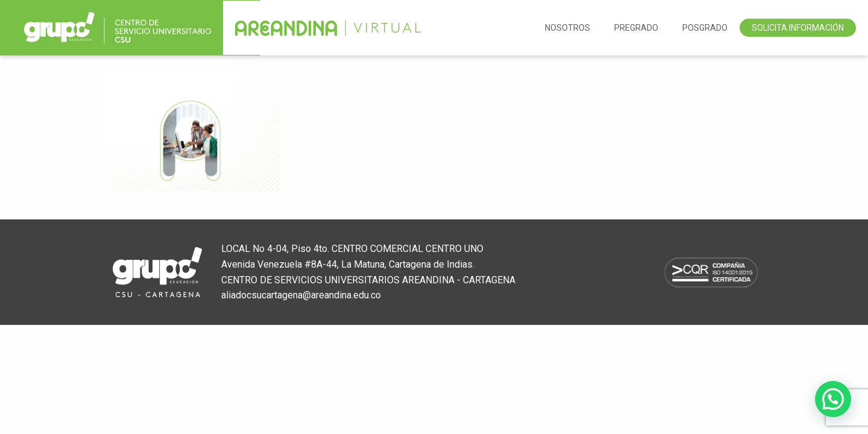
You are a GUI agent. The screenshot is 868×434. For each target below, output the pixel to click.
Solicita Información (798, 28)
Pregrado (636, 28)
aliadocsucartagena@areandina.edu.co (301, 295)
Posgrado (705, 28)
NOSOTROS (568, 28)
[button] (833, 399)
